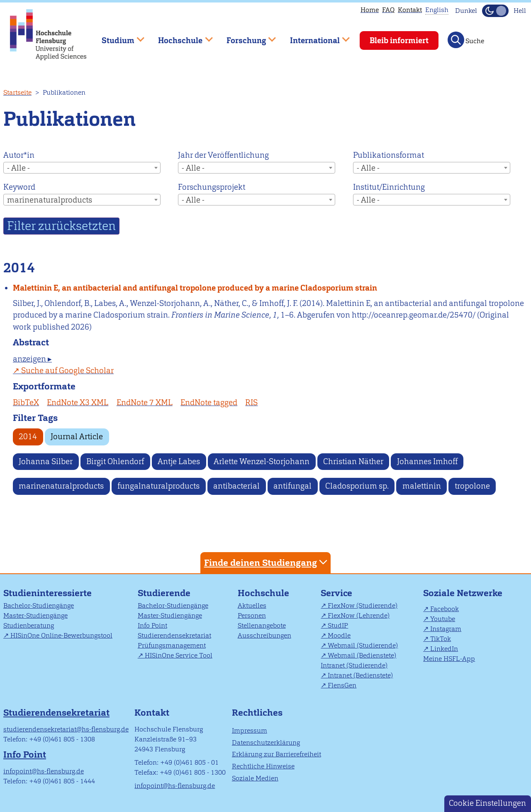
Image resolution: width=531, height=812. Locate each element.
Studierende (164, 593)
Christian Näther (353, 461)
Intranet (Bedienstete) (360, 675)
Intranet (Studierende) (354, 665)
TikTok (441, 639)
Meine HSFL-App (449, 659)
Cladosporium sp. (357, 486)
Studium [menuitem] (117, 37)
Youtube (443, 619)
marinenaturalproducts (61, 486)
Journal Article (77, 437)
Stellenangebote (262, 625)
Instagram (446, 629)
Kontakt (410, 10)
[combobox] (82, 168)
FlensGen (342, 685)
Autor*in (19, 155)
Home (370, 10)
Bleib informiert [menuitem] (399, 40)
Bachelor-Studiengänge (39, 605)
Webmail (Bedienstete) (362, 655)
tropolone (472, 486)
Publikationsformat (389, 155)
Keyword (19, 187)
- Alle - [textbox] (18, 168)
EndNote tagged (209, 402)
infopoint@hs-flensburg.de (44, 771)
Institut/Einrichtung (389, 187)
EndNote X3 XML (78, 402)
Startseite (17, 92)
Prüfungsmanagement (172, 645)
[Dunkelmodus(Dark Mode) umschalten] (495, 11)
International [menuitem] (314, 37)
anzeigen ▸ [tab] (32, 359)
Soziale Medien (255, 778)
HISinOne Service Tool (179, 655)
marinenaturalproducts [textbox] (50, 200)
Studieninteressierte (47, 593)
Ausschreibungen (264, 635)
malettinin (422, 486)
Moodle (339, 635)
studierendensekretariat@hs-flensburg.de (66, 729)
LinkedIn (444, 649)
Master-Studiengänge (35, 615)
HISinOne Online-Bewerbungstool (61, 635)
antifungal (292, 486)
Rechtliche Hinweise (263, 766)
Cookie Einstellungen (487, 803)
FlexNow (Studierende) (363, 605)
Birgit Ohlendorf (115, 461)
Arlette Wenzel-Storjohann (262, 461)
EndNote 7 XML (145, 402)
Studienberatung (29, 625)
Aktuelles (252, 605)
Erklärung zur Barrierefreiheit (276, 754)
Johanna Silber (46, 461)
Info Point (152, 625)
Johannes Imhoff (427, 461)
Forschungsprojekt (212, 187)
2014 (28, 437)
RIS (251, 402)
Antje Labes (179, 461)
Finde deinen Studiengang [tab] (267, 562)
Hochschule (263, 593)
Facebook (445, 609)
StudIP (338, 625)
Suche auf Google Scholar (67, 371)
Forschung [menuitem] (245, 37)
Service (336, 593)
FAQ (388, 10)
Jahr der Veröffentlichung (223, 155)
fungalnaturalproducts (158, 486)
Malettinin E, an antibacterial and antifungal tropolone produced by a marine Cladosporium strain (195, 288)
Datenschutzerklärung (266, 742)
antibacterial (236, 486)
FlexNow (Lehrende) (359, 615)
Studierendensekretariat (174, 635)
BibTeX (26, 402)
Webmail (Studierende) (363, 645)
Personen (252, 615)
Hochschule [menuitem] (180, 37)
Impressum (250, 730)
